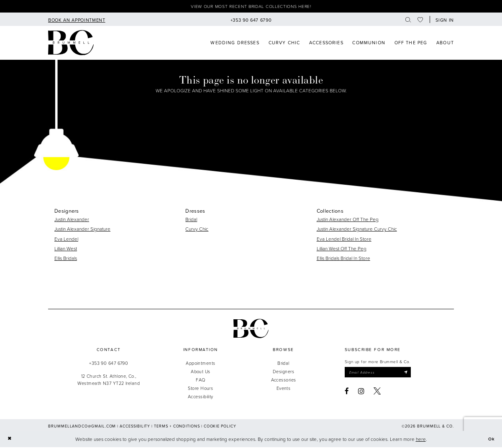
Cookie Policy (220, 427)
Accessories (284, 381)
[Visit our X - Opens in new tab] (377, 393)
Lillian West (66, 249)
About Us (201, 372)
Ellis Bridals (66, 259)
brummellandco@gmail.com (82, 427)
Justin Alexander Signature (82, 230)
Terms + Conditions (177, 427)
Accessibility (201, 398)
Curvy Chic (197, 230)
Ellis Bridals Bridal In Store (343, 259)
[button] (443, 20)
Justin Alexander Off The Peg (348, 220)
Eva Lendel (66, 240)
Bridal (191, 220)
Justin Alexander (72, 220)
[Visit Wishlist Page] (421, 20)
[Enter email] (381, 374)
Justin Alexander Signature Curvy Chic (357, 230)
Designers (283, 372)
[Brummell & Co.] (251, 329)
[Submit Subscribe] (412, 374)
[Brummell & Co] (71, 44)
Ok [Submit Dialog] (491, 440)
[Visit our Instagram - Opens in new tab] (361, 393)
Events (284, 389)
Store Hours (200, 389)
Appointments (200, 364)
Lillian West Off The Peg (342, 249)
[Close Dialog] (10, 440)
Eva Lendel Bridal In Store (344, 240)
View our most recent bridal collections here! (251, 7)
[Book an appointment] (77, 20)
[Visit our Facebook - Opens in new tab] (347, 393)
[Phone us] (251, 20)
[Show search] (408, 20)
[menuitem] (77, 20)
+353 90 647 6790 (109, 364)
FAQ (200, 381)
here (421, 440)
